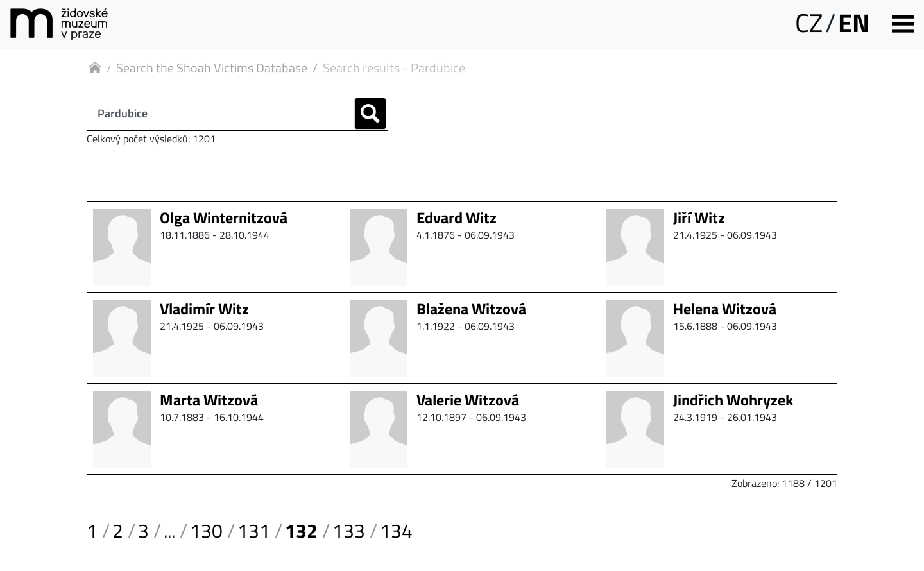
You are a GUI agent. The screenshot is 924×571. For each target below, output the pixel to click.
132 (301, 531)
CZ (809, 23)
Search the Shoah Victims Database (212, 68)
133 (349, 531)
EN (854, 23)
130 (206, 531)
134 (396, 531)
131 (254, 531)
